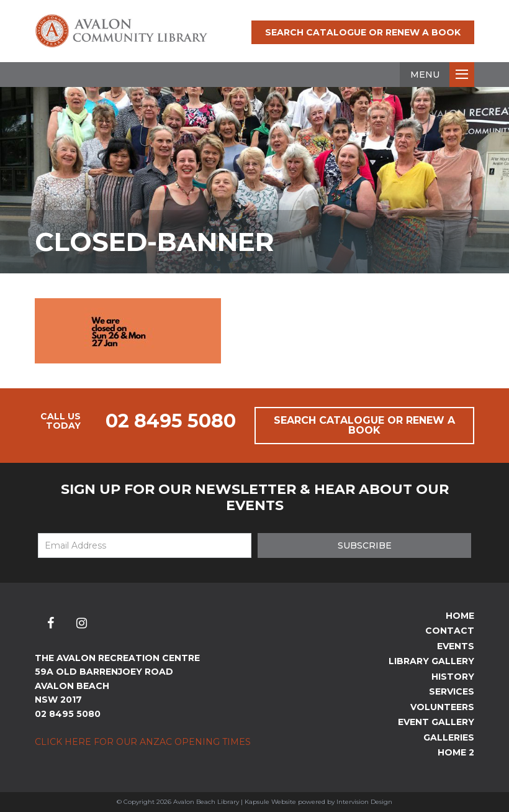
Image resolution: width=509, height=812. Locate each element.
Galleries (449, 737)
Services (452, 691)
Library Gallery (431, 661)
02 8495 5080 (171, 421)
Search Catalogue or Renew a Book (363, 32)
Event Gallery (436, 722)
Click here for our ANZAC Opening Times (143, 742)
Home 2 (456, 752)
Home (460, 616)
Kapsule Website (270, 802)
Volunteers (442, 707)
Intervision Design (364, 802)
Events (456, 646)
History (453, 677)
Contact (450, 631)
